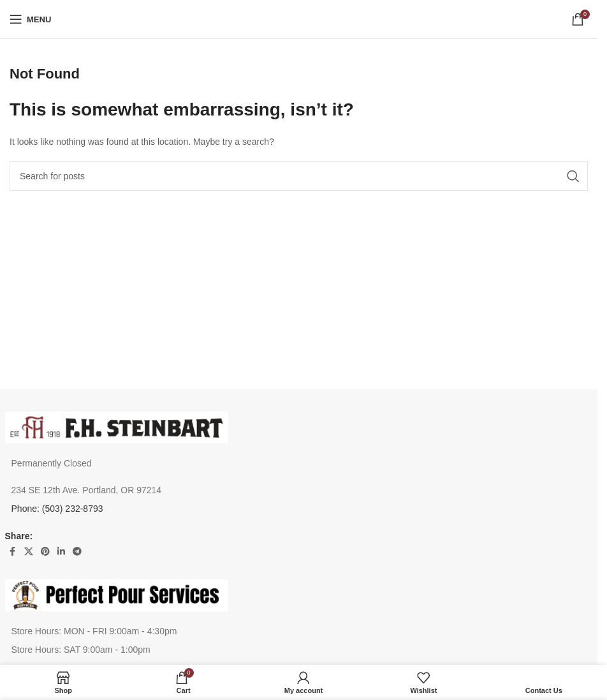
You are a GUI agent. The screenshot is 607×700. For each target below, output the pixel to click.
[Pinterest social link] (45, 552)
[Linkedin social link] (61, 552)
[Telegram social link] (77, 552)
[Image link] (117, 426)
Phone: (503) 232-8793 (57, 509)
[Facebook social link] (13, 552)
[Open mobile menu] (30, 19)
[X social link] (29, 552)
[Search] (299, 176)
